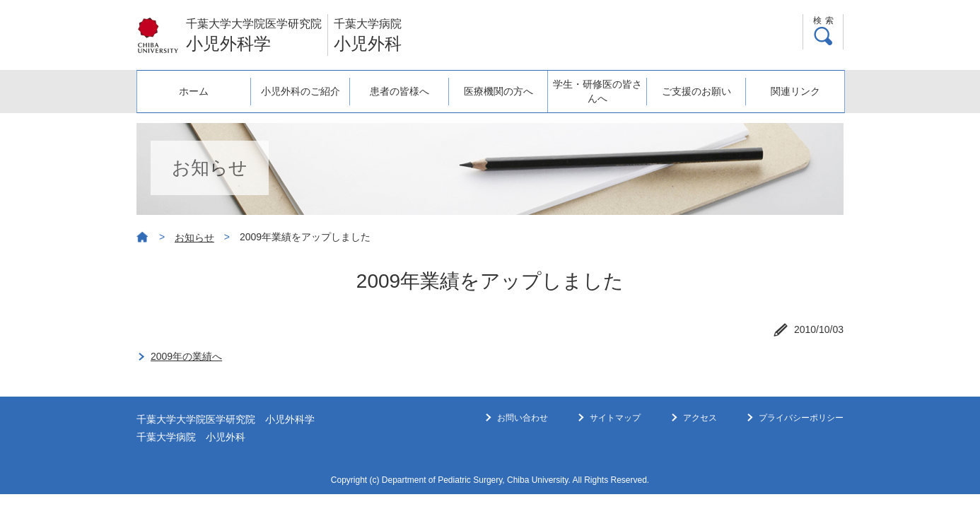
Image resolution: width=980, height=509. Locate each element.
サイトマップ (615, 418)
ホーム (194, 91)
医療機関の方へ (498, 91)
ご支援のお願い (696, 91)
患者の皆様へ (399, 91)
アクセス (700, 418)
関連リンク (795, 91)
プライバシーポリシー (801, 418)
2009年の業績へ (186, 356)
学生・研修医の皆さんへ (597, 91)
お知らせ (194, 238)
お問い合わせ (523, 418)
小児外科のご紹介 (301, 91)
